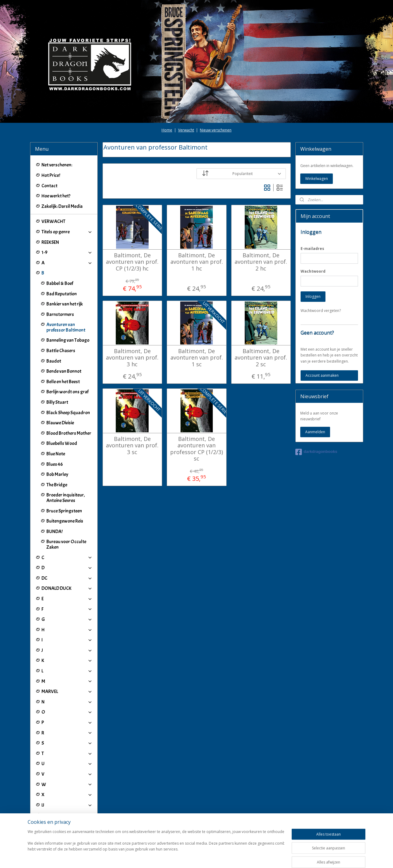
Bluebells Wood (62, 443)
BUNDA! (54, 531)
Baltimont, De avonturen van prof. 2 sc (261, 358)
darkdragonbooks (316, 452)
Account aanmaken (322, 375)
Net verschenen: (57, 165)
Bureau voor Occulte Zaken (66, 544)
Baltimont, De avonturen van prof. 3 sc (132, 446)
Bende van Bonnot (64, 371)
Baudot (54, 361)
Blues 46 (55, 464)
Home (167, 130)
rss (191, 857)
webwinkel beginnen (214, 857)
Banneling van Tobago (68, 340)
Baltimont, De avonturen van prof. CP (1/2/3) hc (132, 262)
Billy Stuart (57, 402)
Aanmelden (315, 432)
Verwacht (186, 130)
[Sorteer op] (241, 174)
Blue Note (56, 454)
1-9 (67, 252)
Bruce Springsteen (64, 511)
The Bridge (57, 485)
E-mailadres (312, 249)
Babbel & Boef (60, 283)
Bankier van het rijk (65, 304)
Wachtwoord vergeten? (321, 311)
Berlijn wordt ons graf (67, 392)
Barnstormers (60, 314)
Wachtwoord (313, 271)
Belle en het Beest (63, 382)
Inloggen (313, 296)
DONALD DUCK (67, 588)
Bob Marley (57, 474)
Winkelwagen (317, 179)
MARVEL (67, 691)
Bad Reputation (62, 294)
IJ (67, 805)
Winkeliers (67, 831)
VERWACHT (53, 221)
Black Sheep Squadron (68, 413)
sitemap (178, 857)
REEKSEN (50, 242)
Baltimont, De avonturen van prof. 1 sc (196, 358)
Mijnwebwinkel (268, 857)
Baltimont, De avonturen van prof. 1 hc (196, 262)
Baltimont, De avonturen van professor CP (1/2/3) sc (196, 449)
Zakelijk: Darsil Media (62, 206)
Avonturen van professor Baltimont (66, 327)
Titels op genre (67, 232)
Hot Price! (51, 175)
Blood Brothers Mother (69, 433)
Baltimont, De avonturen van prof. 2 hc (261, 262)
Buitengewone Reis (65, 521)
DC (67, 578)
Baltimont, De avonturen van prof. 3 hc (132, 358)
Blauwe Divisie (60, 423)
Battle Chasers (61, 351)
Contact (49, 186)
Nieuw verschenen (216, 130)
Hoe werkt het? (56, 196)
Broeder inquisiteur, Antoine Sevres (66, 498)
